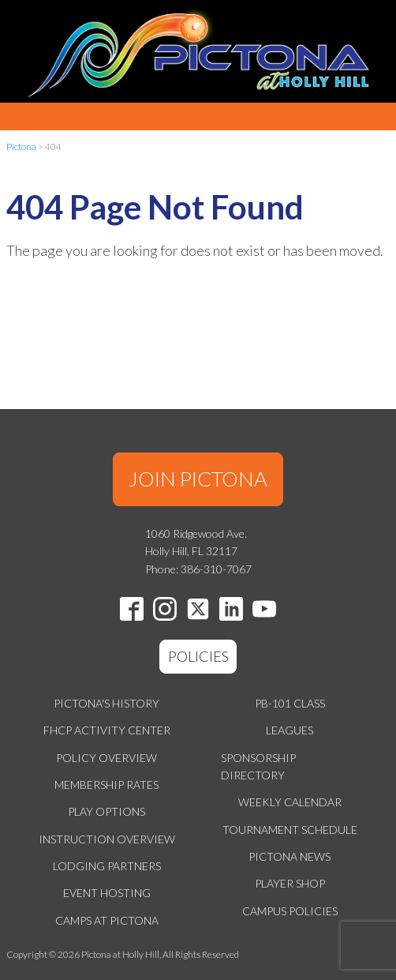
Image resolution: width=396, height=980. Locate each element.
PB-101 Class (290, 703)
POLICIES (198, 656)
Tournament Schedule (290, 830)
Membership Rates (106, 785)
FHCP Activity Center (107, 730)
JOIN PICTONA (198, 479)
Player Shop (290, 883)
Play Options (106, 811)
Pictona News (290, 856)
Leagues (290, 730)
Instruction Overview (107, 839)
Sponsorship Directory (258, 766)
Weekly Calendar (290, 802)
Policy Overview (106, 758)
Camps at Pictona (107, 920)
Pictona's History (106, 703)
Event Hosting (107, 893)
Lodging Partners (107, 866)
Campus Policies (290, 911)
